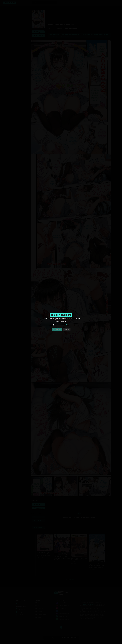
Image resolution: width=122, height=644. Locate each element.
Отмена (67, 329)
